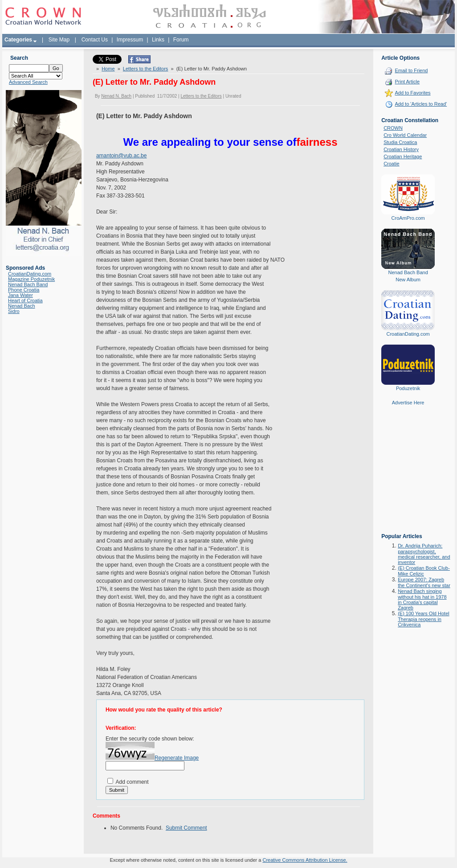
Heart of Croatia (25, 300)
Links (158, 40)
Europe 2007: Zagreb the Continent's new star (424, 582)
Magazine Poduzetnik (31, 279)
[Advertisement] (408, 476)
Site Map (59, 40)
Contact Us (95, 40)
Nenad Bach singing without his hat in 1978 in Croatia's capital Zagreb (422, 599)
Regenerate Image (177, 758)
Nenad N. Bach (116, 96)
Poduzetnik (408, 388)
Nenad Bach (22, 306)
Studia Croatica (400, 142)
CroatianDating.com (30, 274)
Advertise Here (408, 403)
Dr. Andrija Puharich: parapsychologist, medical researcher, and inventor (424, 554)
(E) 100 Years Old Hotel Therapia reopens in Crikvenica (424, 619)
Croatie (391, 164)
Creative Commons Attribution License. (305, 860)
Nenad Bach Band (28, 284)
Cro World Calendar (405, 135)
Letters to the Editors (146, 69)
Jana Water (20, 295)
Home (108, 69)
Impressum (130, 40)
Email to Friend (411, 70)
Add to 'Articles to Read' (421, 104)
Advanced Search (28, 82)
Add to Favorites (412, 93)
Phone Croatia (24, 290)
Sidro (14, 311)
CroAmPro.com (408, 218)
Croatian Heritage (403, 156)
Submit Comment (186, 828)
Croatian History (401, 149)
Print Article (407, 82)
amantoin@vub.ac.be (122, 156)
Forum (181, 40)
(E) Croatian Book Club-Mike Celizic (424, 571)
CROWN (393, 128)
